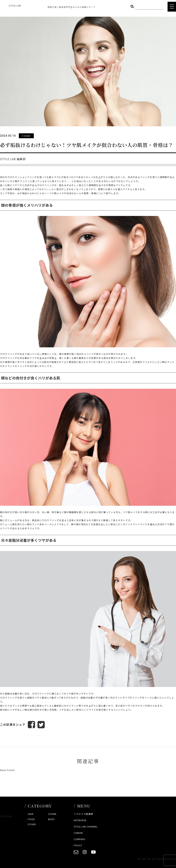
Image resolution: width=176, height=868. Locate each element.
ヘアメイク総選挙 (84, 814)
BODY (51, 819)
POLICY (78, 845)
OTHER (32, 824)
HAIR (31, 814)
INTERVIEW (80, 820)
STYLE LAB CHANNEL (86, 827)
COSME (52, 814)
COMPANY (80, 839)
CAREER (78, 833)
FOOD (31, 819)
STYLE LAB (15, 6)
